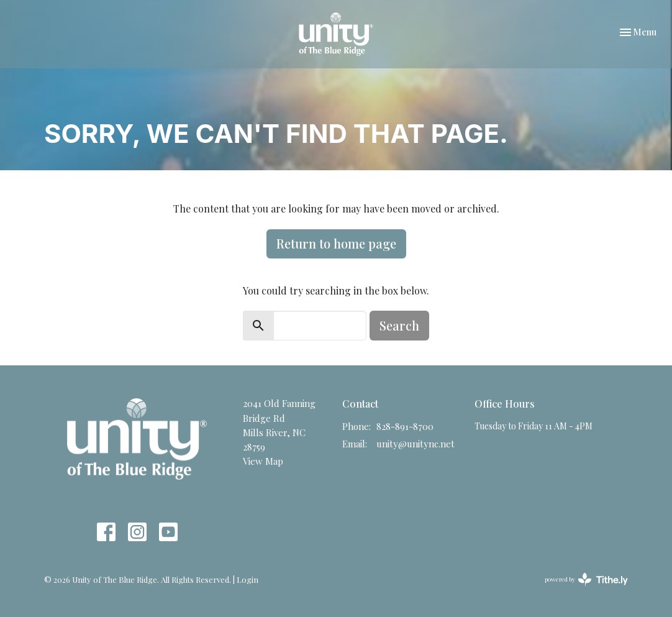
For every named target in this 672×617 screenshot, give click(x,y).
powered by (586, 579)
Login (247, 579)
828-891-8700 (405, 426)
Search (399, 325)
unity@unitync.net (415, 444)
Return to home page (336, 243)
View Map (263, 461)
